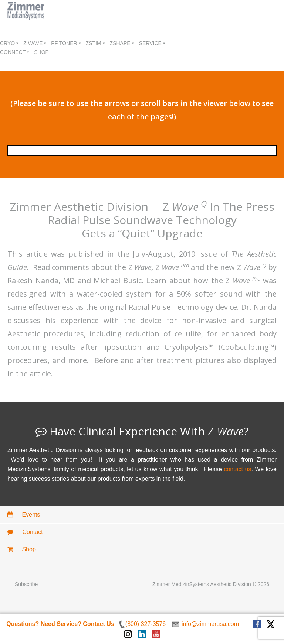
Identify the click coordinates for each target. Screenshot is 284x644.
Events (24, 515)
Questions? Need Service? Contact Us (60, 624)
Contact (25, 532)
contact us (237, 469)
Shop (22, 549)
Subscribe (26, 584)
